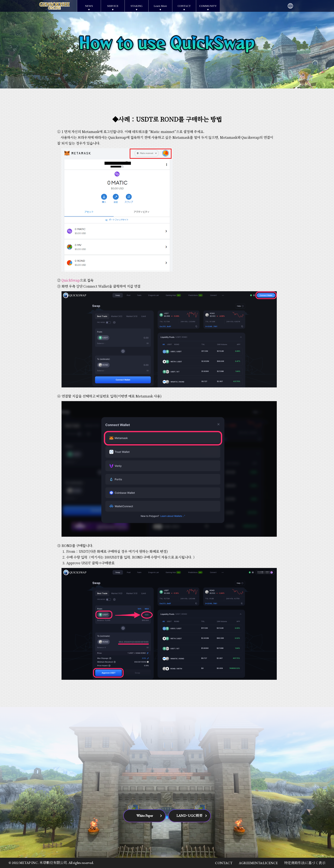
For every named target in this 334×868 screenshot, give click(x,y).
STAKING (137, 6)
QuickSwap (71, 280)
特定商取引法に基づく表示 (305, 863)
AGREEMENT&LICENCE (258, 863)
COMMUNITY (208, 6)
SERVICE (113, 6)
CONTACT (184, 6)
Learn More (160, 6)
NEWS (89, 6)
